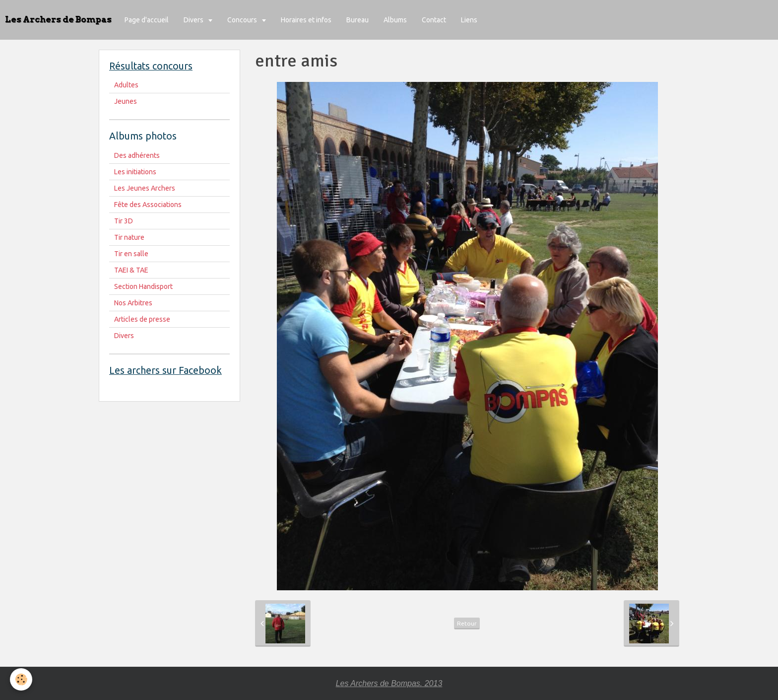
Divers (194, 20)
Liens (469, 20)
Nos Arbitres (133, 303)
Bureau (357, 20)
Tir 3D (124, 221)
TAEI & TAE (131, 270)
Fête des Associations (148, 205)
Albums (395, 20)
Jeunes (126, 101)
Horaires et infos (306, 20)
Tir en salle (131, 254)
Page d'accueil (147, 20)
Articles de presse (142, 319)
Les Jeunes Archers (145, 188)
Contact (434, 20)
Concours (243, 20)
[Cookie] (21, 679)
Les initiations (135, 172)
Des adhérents (137, 155)
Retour (467, 623)
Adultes (126, 85)
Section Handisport (143, 286)
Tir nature (129, 237)
